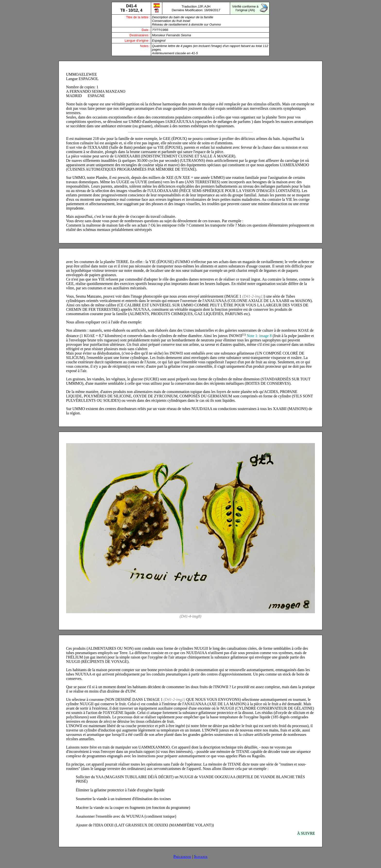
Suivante (201, 856)
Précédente (182, 856)
